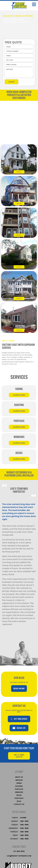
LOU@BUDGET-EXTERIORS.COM (19, 856)
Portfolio (19, 798)
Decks (19, 795)
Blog (19, 801)
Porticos (19, 789)
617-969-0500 (19, 851)
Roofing (19, 786)
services (19, 780)
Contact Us (19, 804)
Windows (19, 792)
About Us (19, 777)
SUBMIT (11, 82)
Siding (19, 783)
